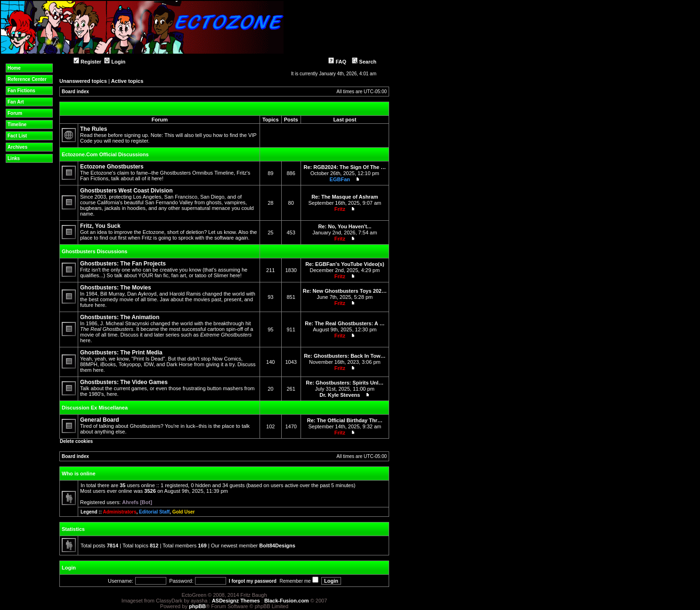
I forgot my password (253, 581)
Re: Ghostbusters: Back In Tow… (345, 356)
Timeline (17, 124)
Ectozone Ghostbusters (112, 167)
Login (115, 62)
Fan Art (16, 102)
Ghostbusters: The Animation (120, 317)
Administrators (119, 512)
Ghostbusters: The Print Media (121, 353)
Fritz (340, 209)
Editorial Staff (154, 512)
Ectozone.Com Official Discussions (105, 154)
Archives (17, 147)
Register (87, 62)
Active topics (127, 81)
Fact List (17, 136)
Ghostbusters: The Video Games (124, 382)
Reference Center (27, 79)
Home (14, 68)
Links (14, 158)
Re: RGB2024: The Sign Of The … (345, 167)
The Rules (94, 129)
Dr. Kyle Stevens (340, 395)
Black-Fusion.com (287, 601)
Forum (15, 113)
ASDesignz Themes (236, 601)
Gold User (184, 512)
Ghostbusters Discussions (94, 251)
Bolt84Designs (277, 546)
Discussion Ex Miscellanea (95, 408)
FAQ (337, 62)
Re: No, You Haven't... (345, 226)
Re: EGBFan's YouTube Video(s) (345, 264)
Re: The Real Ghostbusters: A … (345, 323)
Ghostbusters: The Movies (116, 288)
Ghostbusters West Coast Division (126, 191)
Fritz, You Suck (100, 226)
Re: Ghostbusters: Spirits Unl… (345, 383)
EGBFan (340, 179)
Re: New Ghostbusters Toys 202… (345, 291)
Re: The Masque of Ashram (345, 197)
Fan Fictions (21, 91)
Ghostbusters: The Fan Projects (123, 264)
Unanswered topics (83, 81)
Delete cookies (76, 441)
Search (364, 62)
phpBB (197, 606)
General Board (100, 420)
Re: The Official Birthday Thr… (345, 420)
